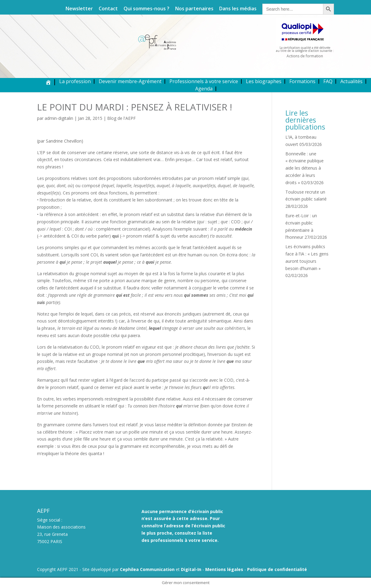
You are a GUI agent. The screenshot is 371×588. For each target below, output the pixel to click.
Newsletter (79, 9)
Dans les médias (238, 9)
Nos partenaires (194, 9)
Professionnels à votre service (204, 81)
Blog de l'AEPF (121, 118)
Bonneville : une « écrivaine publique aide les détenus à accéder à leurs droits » (305, 168)
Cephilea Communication (147, 569)
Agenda (204, 89)
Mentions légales (224, 569)
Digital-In (191, 569)
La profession (75, 81)
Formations (302, 81)
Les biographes (264, 81)
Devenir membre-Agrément (130, 81)
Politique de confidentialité (277, 569)
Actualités (351, 81)
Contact (108, 9)
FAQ (328, 81)
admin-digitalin (59, 118)
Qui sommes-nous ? (146, 9)
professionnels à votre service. (185, 540)
